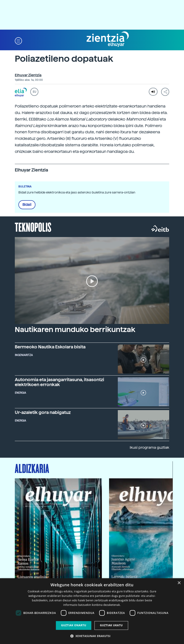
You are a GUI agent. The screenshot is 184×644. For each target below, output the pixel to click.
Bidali (27, 205)
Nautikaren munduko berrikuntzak (75, 330)
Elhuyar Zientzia (28, 75)
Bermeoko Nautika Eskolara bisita (50, 347)
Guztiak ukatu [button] (111, 625)
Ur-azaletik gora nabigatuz (43, 412)
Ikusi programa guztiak (149, 447)
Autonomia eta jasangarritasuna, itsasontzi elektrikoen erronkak (59, 382)
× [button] (179, 583)
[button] (18, 41)
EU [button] (34, 92)
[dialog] (92, 611)
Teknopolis (33, 227)
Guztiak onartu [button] (74, 625)
